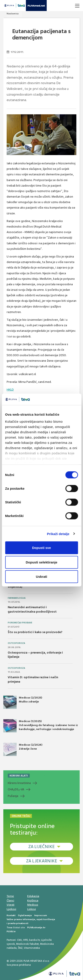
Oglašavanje (25, 915)
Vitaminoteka (32, 948)
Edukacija (33, 896)
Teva (9, 927)
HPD (26, 940)
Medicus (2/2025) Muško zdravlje (23, 702)
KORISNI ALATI (19, 776)
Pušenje (13, 796)
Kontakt (11, 915)
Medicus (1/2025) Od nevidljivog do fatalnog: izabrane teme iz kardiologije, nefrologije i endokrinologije (41, 726)
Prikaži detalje (58, 534)
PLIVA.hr (11, 931)
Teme (10, 896)
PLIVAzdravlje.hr (36, 927)
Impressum (41, 915)
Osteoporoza (16, 643)
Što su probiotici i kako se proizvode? (35, 632)
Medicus (33, 905)
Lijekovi (11, 909)
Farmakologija (17, 598)
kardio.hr (35, 940)
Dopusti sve (41, 548)
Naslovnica (13, 14)
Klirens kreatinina (19, 783)
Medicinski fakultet (27, 944)
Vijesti (11, 905)
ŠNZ (20, 948)
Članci (10, 900)
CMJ (19, 940)
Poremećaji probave (20, 623)
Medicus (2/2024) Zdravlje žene (23, 749)
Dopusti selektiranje (41, 562)
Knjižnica (33, 900)
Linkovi (32, 909)
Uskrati (41, 577)
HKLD (10, 390)
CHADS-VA (16, 789)
